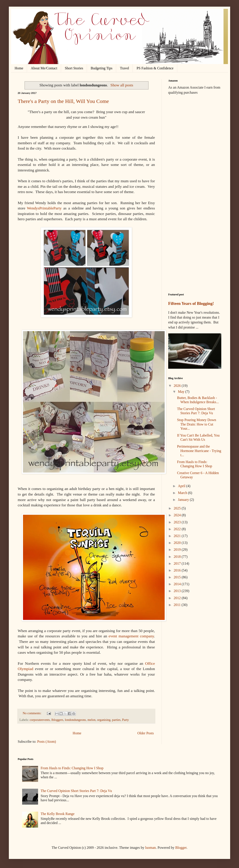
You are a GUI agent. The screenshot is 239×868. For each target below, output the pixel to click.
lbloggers (57, 720)
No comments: (32, 713)
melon (91, 720)
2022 (178, 529)
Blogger (181, 848)
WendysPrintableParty (44, 208)
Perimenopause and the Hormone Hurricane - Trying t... (199, 451)
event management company (131, 636)
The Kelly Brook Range (57, 814)
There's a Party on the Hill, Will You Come (63, 101)
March (183, 493)
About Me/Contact (44, 68)
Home (19, 68)
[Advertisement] (195, 124)
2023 (178, 522)
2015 (178, 577)
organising (104, 720)
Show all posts (122, 85)
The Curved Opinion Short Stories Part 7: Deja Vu (76, 791)
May (182, 392)
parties (116, 720)
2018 (178, 557)
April (182, 486)
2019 (178, 550)
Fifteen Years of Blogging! (191, 303)
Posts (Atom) (47, 742)
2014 (178, 584)
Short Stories (74, 68)
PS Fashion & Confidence (155, 68)
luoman (150, 848)
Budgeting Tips (102, 68)
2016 (178, 570)
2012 (178, 598)
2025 (178, 508)
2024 (178, 515)
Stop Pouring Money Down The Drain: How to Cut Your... (197, 424)
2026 (178, 386)
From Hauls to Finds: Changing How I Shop (72, 768)
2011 (178, 605)
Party (125, 720)
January (184, 500)
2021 (178, 536)
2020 (178, 543)
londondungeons (75, 720)
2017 (178, 563)
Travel (124, 68)
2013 (178, 591)
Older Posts (146, 733)
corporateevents (40, 720)
